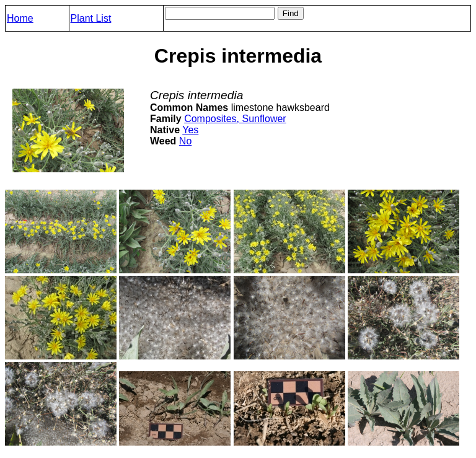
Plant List (91, 18)
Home (20, 18)
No (185, 141)
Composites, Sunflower (235, 119)
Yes (190, 130)
